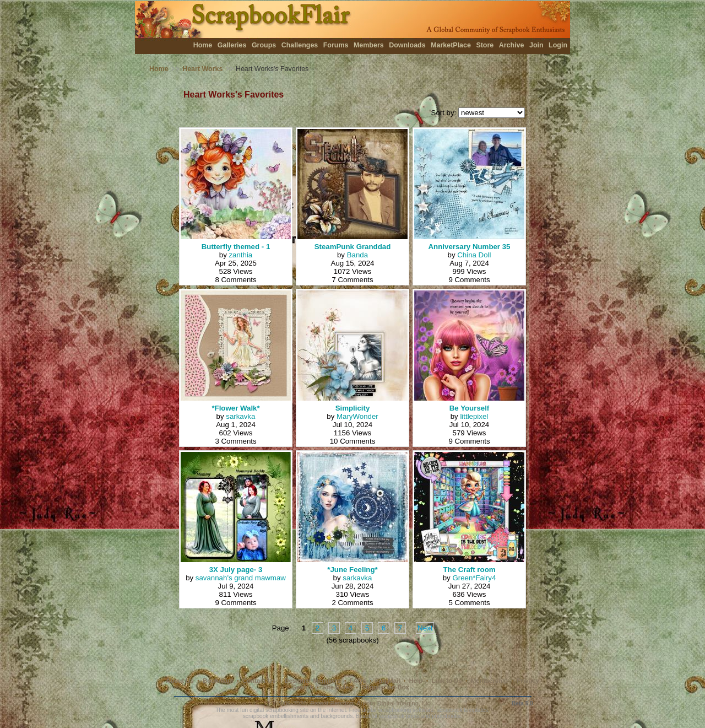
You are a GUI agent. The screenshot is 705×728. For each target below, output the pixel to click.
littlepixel (474, 416)
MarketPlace (451, 45)
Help (416, 681)
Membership (489, 681)
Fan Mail (388, 681)
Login (558, 45)
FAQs (358, 681)
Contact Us (259, 681)
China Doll (474, 255)
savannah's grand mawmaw (241, 578)
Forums (336, 45)
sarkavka (240, 416)
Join (536, 45)
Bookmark (218, 681)
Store (485, 45)
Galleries (232, 45)
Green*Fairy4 (474, 578)
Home (203, 45)
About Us (180, 681)
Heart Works (202, 69)
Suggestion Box (385, 687)
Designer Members (312, 681)
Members (369, 45)
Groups (264, 45)
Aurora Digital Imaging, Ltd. (394, 703)
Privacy (528, 681)
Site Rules (337, 687)
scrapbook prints (399, 716)
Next (425, 628)
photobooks (446, 716)
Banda (357, 255)
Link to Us (447, 681)
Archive (512, 45)
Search (303, 687)
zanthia (240, 255)
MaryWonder (357, 416)
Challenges (300, 45)
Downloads (407, 45)
